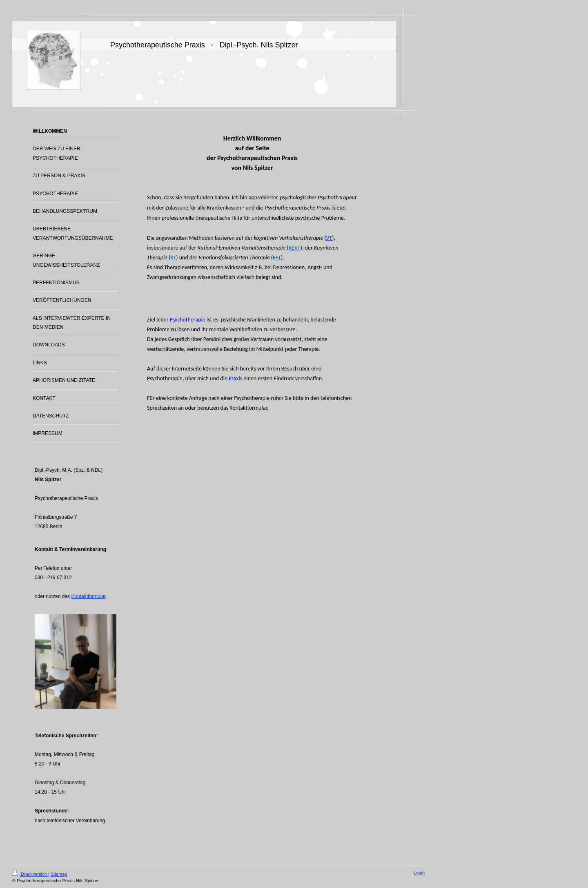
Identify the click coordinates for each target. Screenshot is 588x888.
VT (329, 238)
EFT (277, 258)
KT (173, 258)
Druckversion (30, 874)
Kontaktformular (88, 596)
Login (419, 873)
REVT (294, 248)
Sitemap (59, 874)
